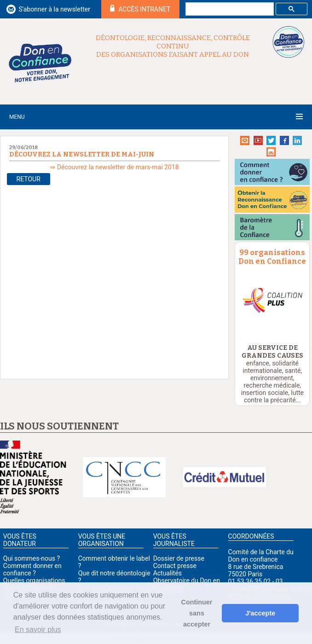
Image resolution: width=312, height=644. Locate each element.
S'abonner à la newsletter (54, 9)
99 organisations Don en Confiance (272, 257)
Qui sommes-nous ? (32, 558)
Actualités (168, 573)
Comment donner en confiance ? (32, 569)
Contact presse (175, 566)
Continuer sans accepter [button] (197, 613)
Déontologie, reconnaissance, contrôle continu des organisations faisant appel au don (173, 46)
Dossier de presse (179, 558)
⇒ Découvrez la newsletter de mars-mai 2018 (114, 167)
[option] (272, 300)
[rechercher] (229, 9)
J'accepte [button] (260, 613)
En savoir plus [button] (38, 629)
